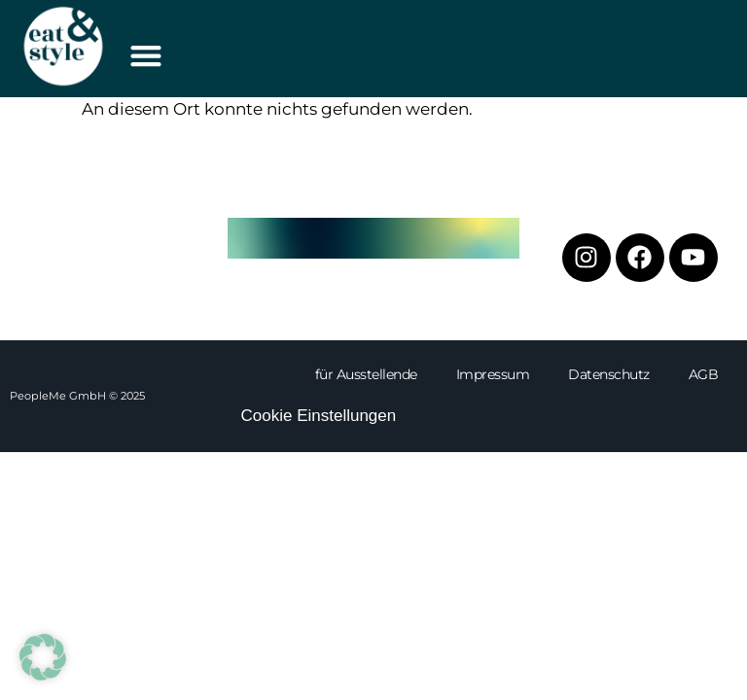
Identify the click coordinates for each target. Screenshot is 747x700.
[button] (145, 55)
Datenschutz (609, 374)
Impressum (493, 374)
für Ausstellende (366, 374)
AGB (704, 374)
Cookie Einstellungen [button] (319, 416)
